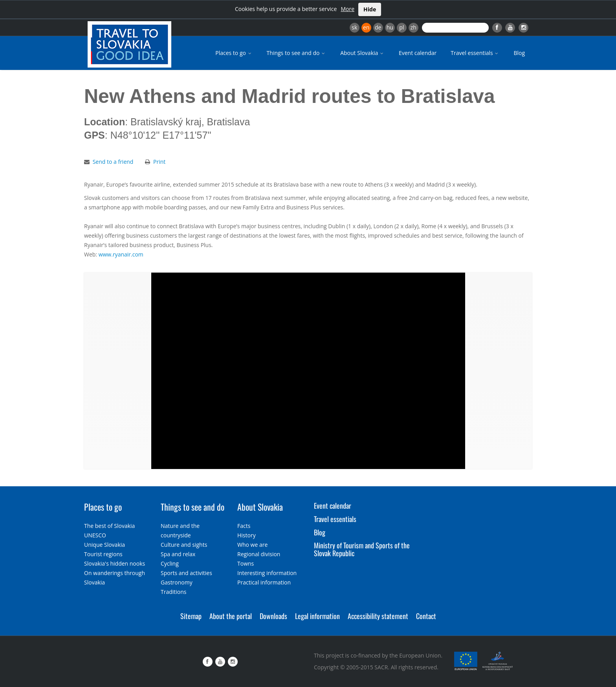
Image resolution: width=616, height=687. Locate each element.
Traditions (174, 592)
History (247, 535)
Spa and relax (178, 554)
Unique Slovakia (104, 545)
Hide (370, 9)
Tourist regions (103, 554)
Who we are (252, 545)
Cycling (170, 563)
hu (390, 27)
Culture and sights (184, 545)
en (366, 27)
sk (354, 27)
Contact (426, 616)
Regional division (259, 554)
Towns (246, 563)
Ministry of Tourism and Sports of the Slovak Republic (362, 549)
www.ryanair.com (121, 254)
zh (413, 27)
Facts (244, 526)
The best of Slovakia (109, 526)
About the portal (231, 616)
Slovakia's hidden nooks (115, 563)
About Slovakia (362, 53)
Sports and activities (186, 573)
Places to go (234, 53)
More (347, 9)
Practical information (264, 582)
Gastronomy (177, 582)
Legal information (317, 616)
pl (401, 27)
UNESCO (95, 535)
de (378, 27)
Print (159, 162)
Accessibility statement (378, 616)
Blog (519, 53)
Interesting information (267, 573)
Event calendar (418, 53)
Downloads (273, 616)
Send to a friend (113, 162)
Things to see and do (297, 53)
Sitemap (191, 616)
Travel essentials (475, 53)
